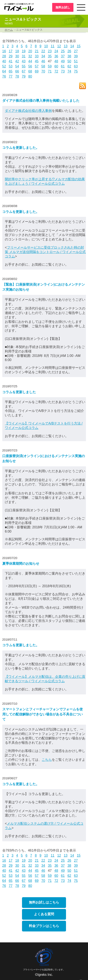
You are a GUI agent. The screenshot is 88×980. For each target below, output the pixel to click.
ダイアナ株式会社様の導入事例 (28, 111)
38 (69, 56)
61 (63, 66)
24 (56, 51)
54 (17, 66)
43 (24, 61)
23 (50, 51)
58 (43, 66)
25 (63, 51)
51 (76, 61)
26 (69, 51)
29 (11, 56)
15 (79, 46)
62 (69, 66)
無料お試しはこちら (44, 902)
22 (43, 51)
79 (24, 76)
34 (43, 56)
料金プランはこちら (44, 926)
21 (37, 51)
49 (63, 61)
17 (11, 51)
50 (69, 61)
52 (4, 66)
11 (53, 46)
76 (4, 76)
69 (37, 71)
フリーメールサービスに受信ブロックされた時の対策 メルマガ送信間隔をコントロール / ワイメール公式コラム (45, 252)
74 (69, 71)
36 (56, 56)
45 (37, 61)
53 (11, 66)
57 (37, 66)
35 (50, 56)
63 (76, 66)
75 (76, 71)
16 (4, 51)
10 (46, 46)
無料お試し (63, 7)
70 (43, 71)
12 (59, 46)
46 (43, 61)
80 (30, 76)
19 (24, 51)
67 (24, 71)
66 (17, 71)
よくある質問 (44, 914)
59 (50, 66)
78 (17, 76)
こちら (47, 760)
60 (56, 66)
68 (30, 71)
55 (24, 66)
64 (4, 71)
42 (17, 61)
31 (24, 56)
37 (63, 56)
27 (76, 51)
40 (4, 61)
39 (76, 56)
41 (11, 61)
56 (30, 66)
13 (66, 46)
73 (63, 71)
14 (72, 46)
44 (30, 61)
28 (4, 56)
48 (56, 61)
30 (17, 56)
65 (11, 71)
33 (37, 56)
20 (30, 51)
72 (56, 71)
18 (17, 51)
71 (50, 71)
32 (30, 56)
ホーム (9, 30)
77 (11, 76)
